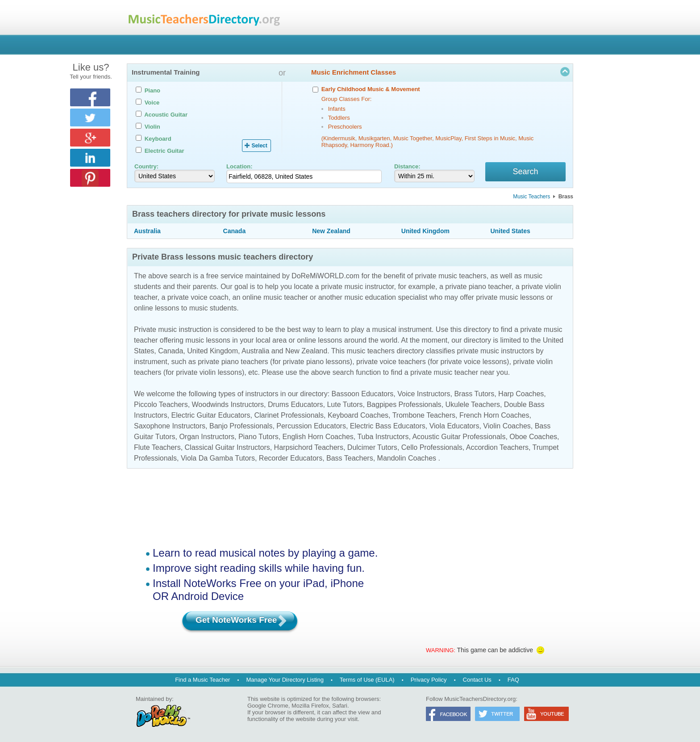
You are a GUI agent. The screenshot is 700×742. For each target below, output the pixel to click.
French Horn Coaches (494, 417)
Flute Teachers (157, 449)
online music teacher (275, 299)
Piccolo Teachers (161, 406)
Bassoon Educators (363, 395)
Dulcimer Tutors (372, 449)
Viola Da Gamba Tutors (218, 459)
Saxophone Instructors (170, 427)
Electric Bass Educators (388, 427)
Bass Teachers (350, 459)
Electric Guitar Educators (211, 417)
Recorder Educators (291, 459)
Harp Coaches (521, 395)
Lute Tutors (345, 406)
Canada (235, 232)
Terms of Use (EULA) (367, 680)
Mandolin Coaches (407, 459)
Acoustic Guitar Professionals (459, 438)
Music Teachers (531, 198)
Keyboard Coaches (358, 417)
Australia (147, 232)
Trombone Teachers (424, 417)
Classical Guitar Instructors (227, 449)
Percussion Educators (311, 427)
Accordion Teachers (497, 449)
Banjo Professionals (241, 427)
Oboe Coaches (533, 438)
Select (259, 146)
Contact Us (477, 680)
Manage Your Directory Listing (285, 680)
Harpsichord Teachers (309, 449)
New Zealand (331, 232)
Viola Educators (454, 427)
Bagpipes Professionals (404, 406)
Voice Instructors (424, 395)
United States (510, 232)
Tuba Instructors (383, 438)
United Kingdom (425, 232)
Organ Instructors (207, 438)
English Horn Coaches (318, 438)
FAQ (513, 680)
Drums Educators (296, 406)
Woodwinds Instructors (228, 406)
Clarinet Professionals (289, 417)
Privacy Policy (429, 680)
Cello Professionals (432, 449)
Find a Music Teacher (202, 680)
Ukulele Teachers (473, 406)
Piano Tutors (258, 438)
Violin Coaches (507, 427)
